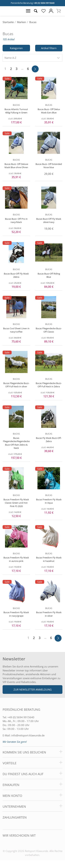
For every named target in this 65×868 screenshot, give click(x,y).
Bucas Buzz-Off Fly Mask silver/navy (49, 221)
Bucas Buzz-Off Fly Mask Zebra (16, 275)
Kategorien (16, 48)
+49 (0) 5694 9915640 (44, 3)
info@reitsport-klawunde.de (28, 735)
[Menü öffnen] (28, 11)
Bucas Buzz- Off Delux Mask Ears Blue (49, 111)
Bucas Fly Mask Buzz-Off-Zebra (49, 440)
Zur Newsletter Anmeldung (33, 690)
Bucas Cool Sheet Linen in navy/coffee (16, 330)
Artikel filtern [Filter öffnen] (49, 48)
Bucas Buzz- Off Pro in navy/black (16, 221)
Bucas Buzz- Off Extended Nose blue (49, 166)
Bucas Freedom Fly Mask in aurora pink (16, 559)
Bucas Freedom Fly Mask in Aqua (49, 501)
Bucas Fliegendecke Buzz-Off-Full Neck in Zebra (49, 385)
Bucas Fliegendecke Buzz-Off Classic (49, 330)
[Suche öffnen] (36, 11)
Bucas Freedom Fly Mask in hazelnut (49, 559)
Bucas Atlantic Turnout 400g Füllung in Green (16, 111)
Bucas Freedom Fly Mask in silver (49, 614)
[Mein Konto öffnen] (51, 11)
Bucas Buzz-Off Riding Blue (49, 275)
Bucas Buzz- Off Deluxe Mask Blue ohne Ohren (16, 166)
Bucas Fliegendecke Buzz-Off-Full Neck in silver (16, 385)
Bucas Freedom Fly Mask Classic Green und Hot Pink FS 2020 (16, 503)
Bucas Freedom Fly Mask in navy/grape (16, 614)
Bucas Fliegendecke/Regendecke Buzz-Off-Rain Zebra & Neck (16, 443)
